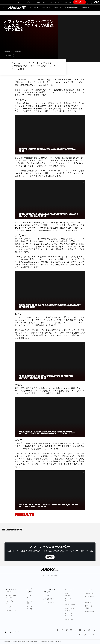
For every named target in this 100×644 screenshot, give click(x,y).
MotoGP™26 (69, 620)
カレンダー (34, 8)
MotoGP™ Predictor (68, 600)
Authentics (68, 2)
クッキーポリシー (90, 598)
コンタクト (30, 597)
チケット (19, 2)
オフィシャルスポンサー (11, 597)
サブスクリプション (80, 2)
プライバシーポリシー (90, 607)
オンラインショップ (56, 2)
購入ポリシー (90, 612)
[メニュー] (4, 8)
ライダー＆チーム (72, 8)
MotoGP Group (90, 593)
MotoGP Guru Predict (70, 609)
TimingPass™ (9, 607)
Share (9, 55)
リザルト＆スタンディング (52, 8)
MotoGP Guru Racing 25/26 (70, 615)
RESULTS (25, 514)
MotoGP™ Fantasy (68, 594)
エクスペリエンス (42, 2)
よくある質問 (30, 602)
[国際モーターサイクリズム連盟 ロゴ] (96, 2)
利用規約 (88, 602)
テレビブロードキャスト (11, 602)
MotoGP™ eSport (70, 605)
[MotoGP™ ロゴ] (17, 8)
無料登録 (50, 557)
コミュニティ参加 (30, 608)
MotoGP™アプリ (11, 611)
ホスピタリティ (29, 2)
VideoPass (85, 8)
